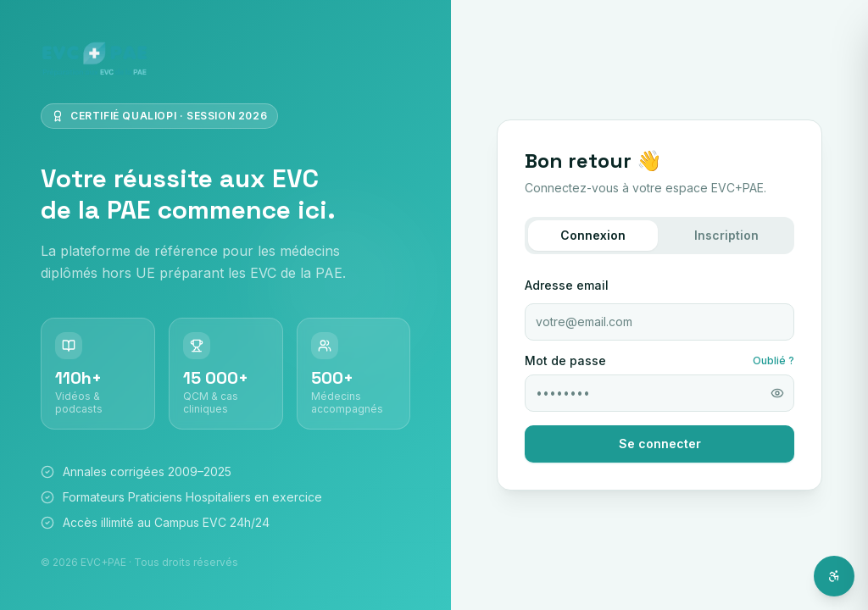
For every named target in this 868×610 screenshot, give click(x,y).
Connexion (593, 235)
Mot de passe (565, 361)
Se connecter (660, 444)
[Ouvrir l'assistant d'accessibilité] (834, 576)
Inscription (726, 235)
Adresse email (567, 285)
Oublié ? (773, 360)
